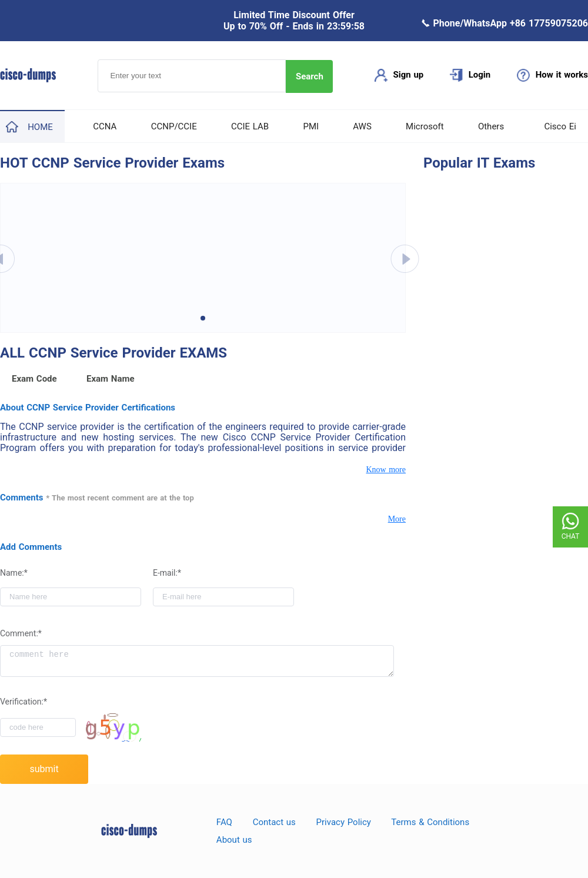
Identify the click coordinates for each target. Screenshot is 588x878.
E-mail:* (167, 573)
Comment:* (21, 633)
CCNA (105, 126)
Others (491, 126)
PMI (311, 126)
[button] (203, 318)
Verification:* (24, 702)
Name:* (14, 573)
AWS (362, 126)
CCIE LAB (250, 126)
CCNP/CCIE (174, 126)
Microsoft (425, 126)
